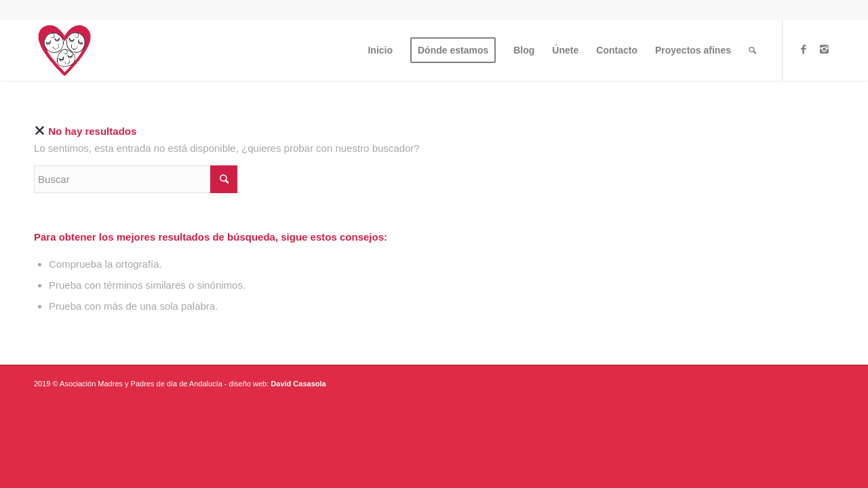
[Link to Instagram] (824, 49)
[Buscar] (752, 50)
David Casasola (298, 384)
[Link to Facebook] (804, 49)
